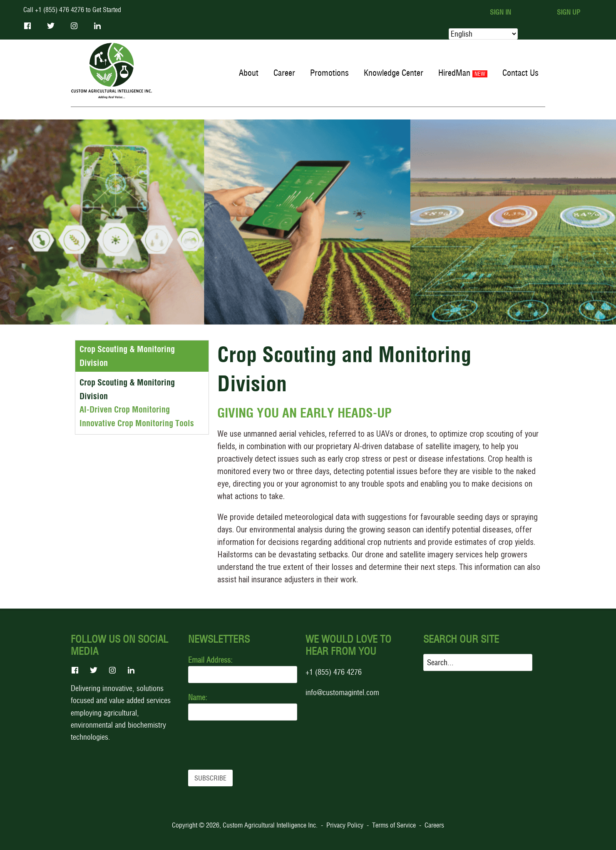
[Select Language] (483, 34)
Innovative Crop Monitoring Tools (137, 423)
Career (284, 73)
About (249, 73)
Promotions (329, 73)
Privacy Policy (345, 825)
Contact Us (520, 73)
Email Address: (210, 660)
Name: (198, 697)
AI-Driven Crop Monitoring (125, 410)
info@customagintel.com (342, 692)
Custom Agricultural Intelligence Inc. (270, 825)
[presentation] (251, 745)
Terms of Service (394, 825)
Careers (434, 825)
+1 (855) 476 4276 (334, 672)
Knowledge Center (394, 73)
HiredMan (454, 73)
